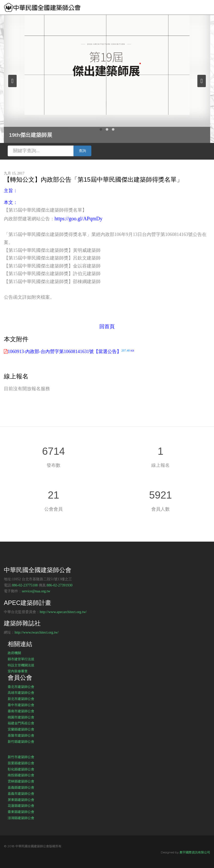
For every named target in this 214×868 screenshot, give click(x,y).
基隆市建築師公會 (21, 735)
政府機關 (14, 653)
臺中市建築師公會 (21, 705)
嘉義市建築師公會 (21, 793)
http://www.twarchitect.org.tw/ (37, 632)
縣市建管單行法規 (21, 659)
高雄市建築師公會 (21, 693)
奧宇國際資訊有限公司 (195, 852)
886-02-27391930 (60, 585)
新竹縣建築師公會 (21, 741)
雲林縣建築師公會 (21, 781)
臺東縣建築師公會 (21, 812)
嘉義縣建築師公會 (21, 787)
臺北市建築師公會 (21, 687)
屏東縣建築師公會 (21, 800)
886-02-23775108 (25, 585)
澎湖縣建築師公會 (21, 818)
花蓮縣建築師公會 (21, 805)
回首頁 (107, 326)
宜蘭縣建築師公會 (21, 729)
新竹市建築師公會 (21, 757)
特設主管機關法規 (21, 665)
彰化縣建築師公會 (21, 769)
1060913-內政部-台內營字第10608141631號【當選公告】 (71, 352)
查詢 (82, 151)
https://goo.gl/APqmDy (78, 219)
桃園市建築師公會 (21, 717)
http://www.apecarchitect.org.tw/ (63, 612)
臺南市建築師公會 (21, 711)
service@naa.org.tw (36, 591)
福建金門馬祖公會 (21, 723)
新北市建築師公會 (21, 699)
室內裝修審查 (18, 671)
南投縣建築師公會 (21, 775)
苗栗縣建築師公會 (21, 763)
